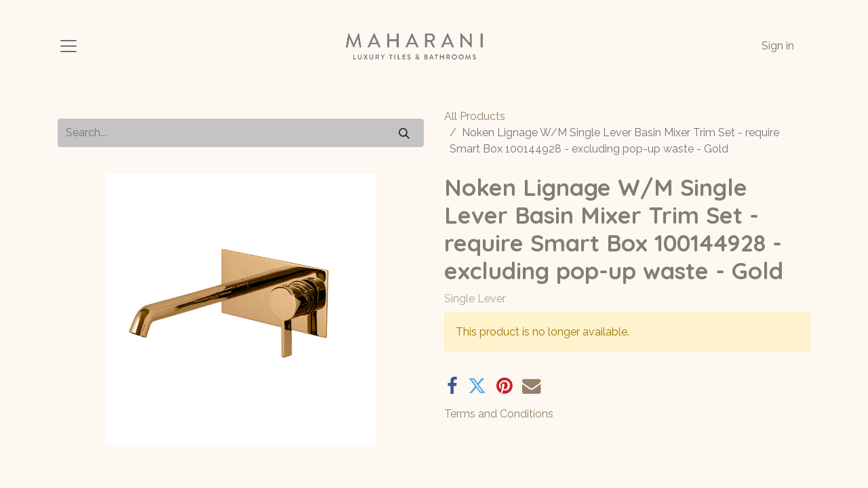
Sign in (778, 46)
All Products (475, 116)
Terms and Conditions (499, 414)
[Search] (404, 133)
